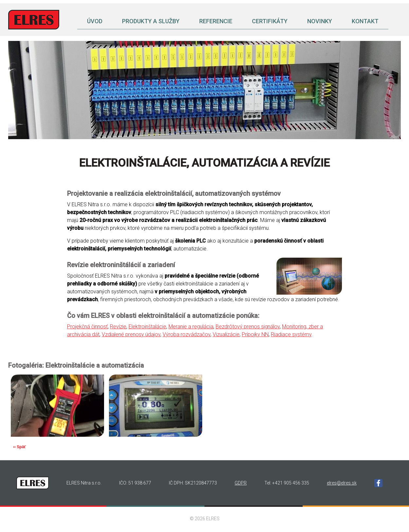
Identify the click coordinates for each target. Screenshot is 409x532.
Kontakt (365, 21)
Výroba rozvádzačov (187, 334)
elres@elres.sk (342, 483)
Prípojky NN (255, 334)
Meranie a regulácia (191, 327)
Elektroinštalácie (147, 327)
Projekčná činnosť (87, 327)
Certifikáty (270, 21)
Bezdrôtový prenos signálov (248, 327)
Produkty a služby (151, 21)
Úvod (95, 21)
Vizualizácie (226, 334)
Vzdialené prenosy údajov (131, 334)
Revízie (118, 327)
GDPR (241, 483)
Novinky (320, 21)
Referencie (216, 21)
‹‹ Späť (19, 447)
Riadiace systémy (291, 334)
